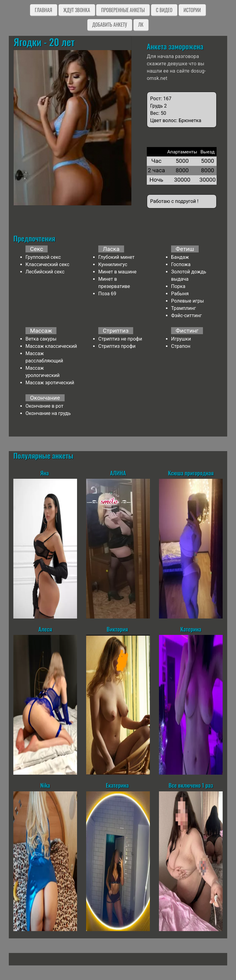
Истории (192, 10)
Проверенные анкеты (123, 10)
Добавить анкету (110, 25)
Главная (44, 10)
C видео (164, 10)
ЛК (141, 25)
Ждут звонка (77, 10)
